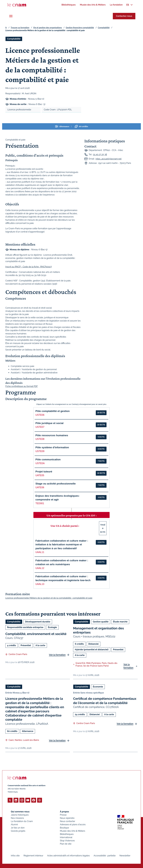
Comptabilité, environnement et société (36, 634)
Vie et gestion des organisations (48, 28)
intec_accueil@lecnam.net (109, 159)
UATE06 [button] (40, 487)
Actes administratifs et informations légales (68, 855)
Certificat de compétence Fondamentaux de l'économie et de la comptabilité (105, 701)
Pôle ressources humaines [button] (52, 435)
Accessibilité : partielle (105, 855)
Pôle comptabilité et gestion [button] (53, 411)
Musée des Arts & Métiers (73, 831)
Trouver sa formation (20, 28)
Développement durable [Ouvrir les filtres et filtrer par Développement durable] (38, 622)
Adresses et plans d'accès (73, 824)
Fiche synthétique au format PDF (22, 386)
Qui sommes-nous (20, 811)
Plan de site (66, 844)
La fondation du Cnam (22, 821)
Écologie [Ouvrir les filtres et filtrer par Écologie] (52, 627)
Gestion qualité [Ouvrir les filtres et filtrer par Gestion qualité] (101, 622)
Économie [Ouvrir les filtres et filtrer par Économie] (98, 687)
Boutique (64, 828)
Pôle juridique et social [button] (49, 423)
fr (6, 28)
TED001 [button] (40, 503)
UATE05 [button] (40, 475)
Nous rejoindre (67, 818)
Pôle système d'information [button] (52, 447)
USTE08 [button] (40, 439)
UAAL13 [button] (40, 584)
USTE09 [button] (40, 451)
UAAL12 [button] (40, 568)
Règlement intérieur (33, 855)
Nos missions (17, 818)
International (66, 837)
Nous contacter (68, 821)
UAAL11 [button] (40, 552)
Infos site (15, 855)
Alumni (14, 824)
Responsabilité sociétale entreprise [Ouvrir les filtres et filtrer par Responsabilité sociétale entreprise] (25, 627)
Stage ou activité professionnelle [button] (56, 484)
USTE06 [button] (40, 415)
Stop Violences (67, 840)
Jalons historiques (20, 815)
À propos (65, 811)
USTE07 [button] (40, 427)
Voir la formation (57, 655)
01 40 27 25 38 (100, 154)
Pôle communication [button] (48, 459)
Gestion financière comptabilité (80, 28)
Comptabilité (104, 28)
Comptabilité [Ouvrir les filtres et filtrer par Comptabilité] (14, 39)
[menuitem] (68, 5)
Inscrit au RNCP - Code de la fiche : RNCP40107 (29, 267)
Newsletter (125, 855)
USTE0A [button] (40, 463)
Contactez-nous (124, 16)
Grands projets (18, 831)
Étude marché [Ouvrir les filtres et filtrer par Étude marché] (120, 622)
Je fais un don (18, 828)
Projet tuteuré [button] (44, 472)
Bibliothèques (67, 834)
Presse (63, 815)
